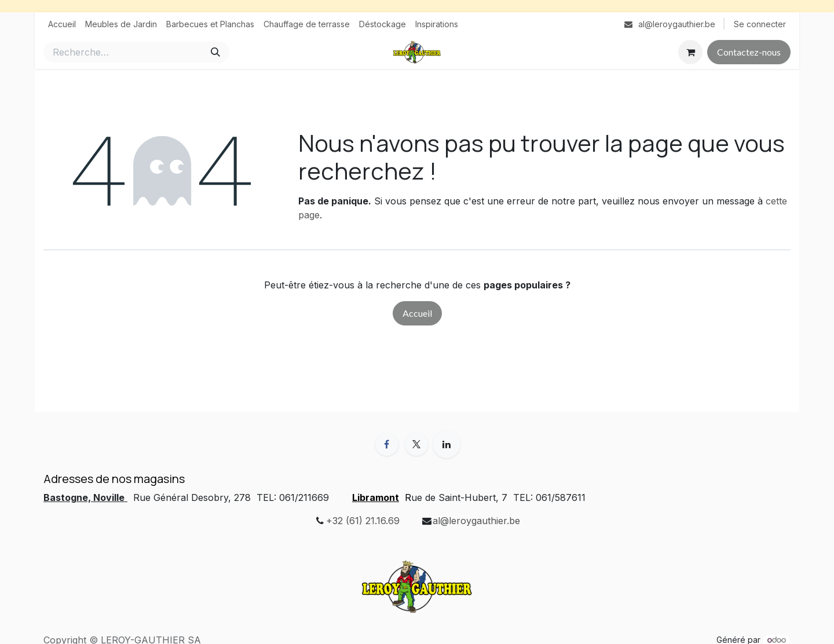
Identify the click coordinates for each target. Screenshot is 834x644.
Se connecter (760, 24)
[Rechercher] (215, 52)
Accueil (417, 313)
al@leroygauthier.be (476, 521)
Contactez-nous (749, 52)
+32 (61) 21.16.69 (363, 521)
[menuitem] (62, 24)
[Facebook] (387, 444)
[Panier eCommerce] (690, 52)
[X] (416, 444)
